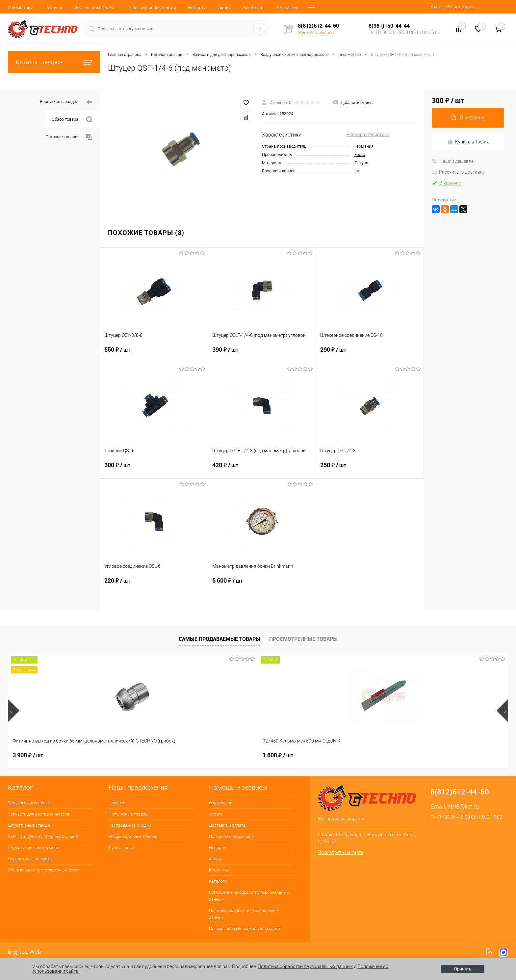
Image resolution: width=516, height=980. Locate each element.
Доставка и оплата (94, 8)
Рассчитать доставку (458, 172)
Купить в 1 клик (468, 142)
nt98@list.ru (463, 806)
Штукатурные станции (30, 825)
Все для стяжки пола (28, 803)
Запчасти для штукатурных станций (43, 836)
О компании (21, 8)
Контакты (254, 8)
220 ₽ (154, 585)
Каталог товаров (54, 62)
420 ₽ (262, 469)
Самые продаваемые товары (219, 639)
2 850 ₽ (428, 755)
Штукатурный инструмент (33, 848)
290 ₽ (370, 354)
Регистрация (460, 7)
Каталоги (287, 8)
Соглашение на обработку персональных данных (249, 896)
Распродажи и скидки (130, 825)
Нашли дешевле (453, 161)
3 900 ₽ (28, 755)
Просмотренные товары (303, 639)
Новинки (117, 803)
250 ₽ (370, 469)
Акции (225, 8)
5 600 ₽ (262, 585)
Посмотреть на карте (340, 852)
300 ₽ (154, 469)
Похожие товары (69, 137)
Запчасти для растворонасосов (39, 814)
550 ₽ (154, 354)
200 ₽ (226, 755)
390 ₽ (262, 354)
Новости (197, 8)
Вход (436, 7)
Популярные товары (129, 814)
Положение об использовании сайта (245, 929)
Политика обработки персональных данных (244, 914)
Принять (463, 969)
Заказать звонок (316, 33)
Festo (360, 154)
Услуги (54, 8)
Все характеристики (368, 135)
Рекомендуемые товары (133, 836)
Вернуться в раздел (66, 102)
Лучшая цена (121, 848)
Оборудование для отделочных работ (44, 870)
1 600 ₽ (128, 755)
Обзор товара (72, 120)
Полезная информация (151, 8)
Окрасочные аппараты (30, 859)
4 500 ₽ (328, 755)
